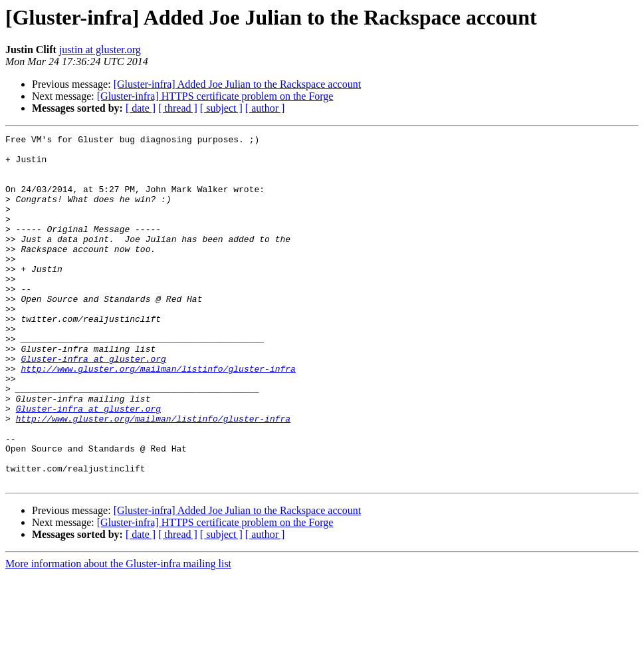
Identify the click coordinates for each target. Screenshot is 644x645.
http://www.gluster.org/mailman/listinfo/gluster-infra (158, 416)
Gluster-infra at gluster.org (93, 404)
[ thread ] (178, 108)
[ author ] (265, 108)
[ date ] (141, 108)
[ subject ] (221, 108)
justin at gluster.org (100, 50)
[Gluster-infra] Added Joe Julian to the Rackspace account (237, 84)
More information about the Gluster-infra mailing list (118, 633)
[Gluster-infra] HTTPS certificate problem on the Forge (215, 96)
